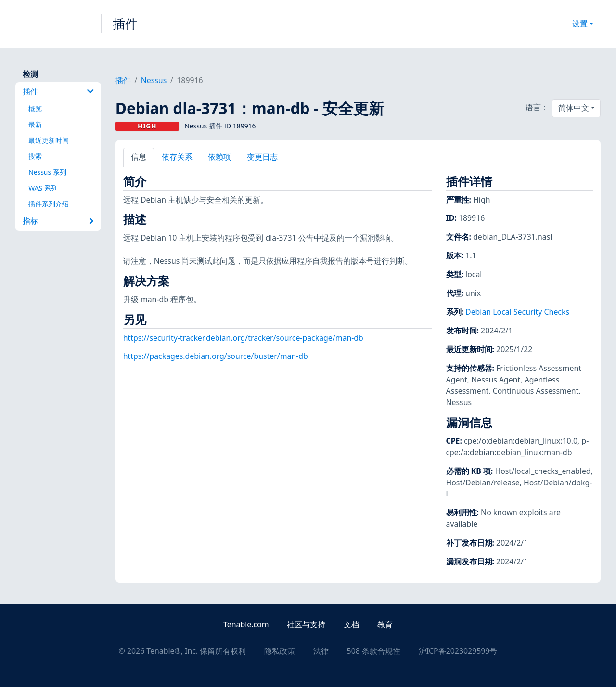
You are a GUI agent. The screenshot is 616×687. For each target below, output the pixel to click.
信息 (139, 157)
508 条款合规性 (374, 651)
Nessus (154, 80)
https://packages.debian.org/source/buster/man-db (216, 356)
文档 (351, 624)
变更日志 (262, 157)
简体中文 (574, 108)
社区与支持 (306, 624)
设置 (580, 24)
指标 (58, 221)
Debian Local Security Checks (517, 312)
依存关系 (177, 157)
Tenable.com (246, 624)
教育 (385, 624)
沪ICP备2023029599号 (458, 651)
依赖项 (219, 157)
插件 (125, 24)
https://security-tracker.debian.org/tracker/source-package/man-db (243, 338)
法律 (321, 651)
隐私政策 (280, 651)
